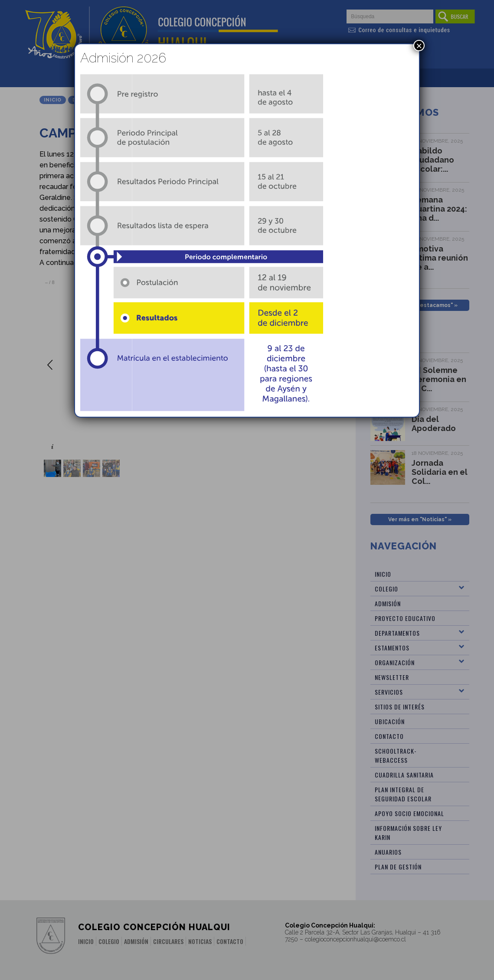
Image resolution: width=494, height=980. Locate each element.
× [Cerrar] (419, 46)
